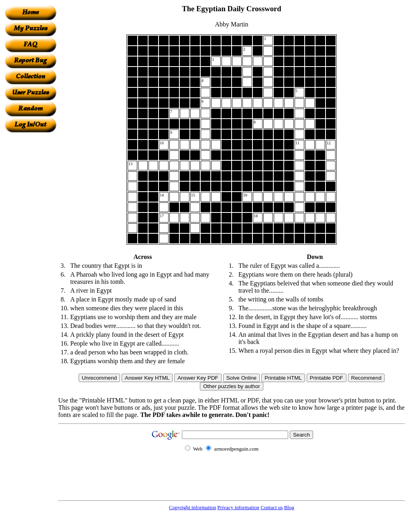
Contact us (272, 507)
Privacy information (238, 507)
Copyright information (192, 507)
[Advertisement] (31, 253)
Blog (289, 507)
